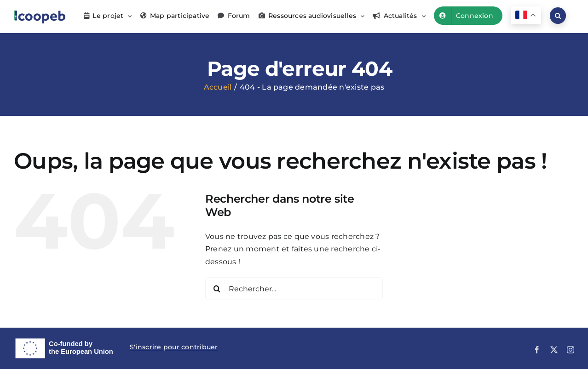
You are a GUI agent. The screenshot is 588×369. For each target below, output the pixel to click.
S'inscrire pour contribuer (174, 347)
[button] (558, 16)
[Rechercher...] (294, 289)
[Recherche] (217, 289)
